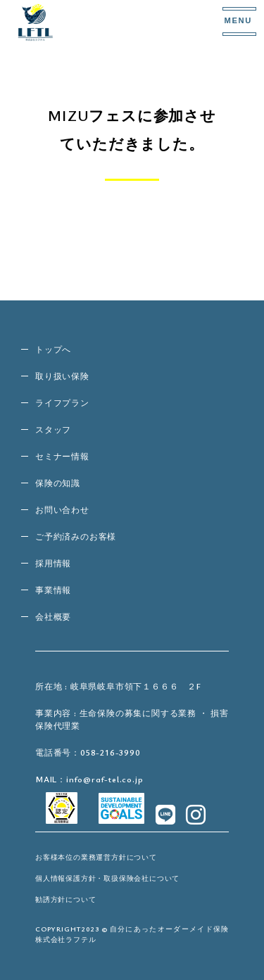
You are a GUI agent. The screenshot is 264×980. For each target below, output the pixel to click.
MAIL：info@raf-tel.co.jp (89, 779)
